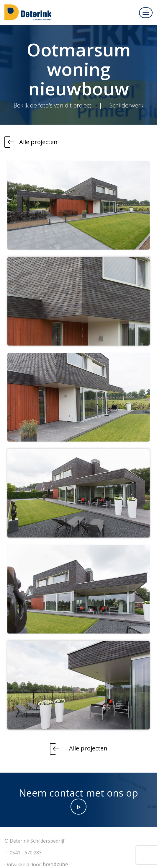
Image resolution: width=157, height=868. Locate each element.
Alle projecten (38, 142)
